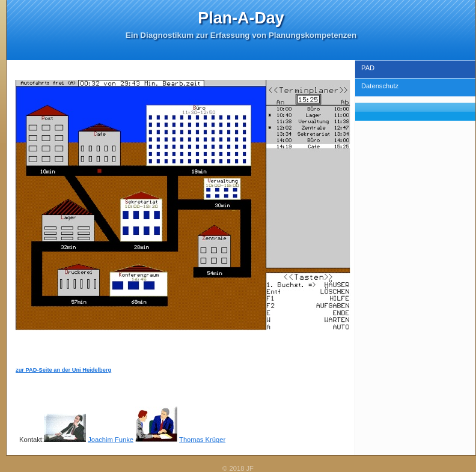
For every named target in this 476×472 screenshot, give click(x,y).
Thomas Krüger (202, 440)
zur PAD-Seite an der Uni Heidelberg (63, 370)
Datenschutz (380, 86)
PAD (368, 68)
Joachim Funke (111, 440)
